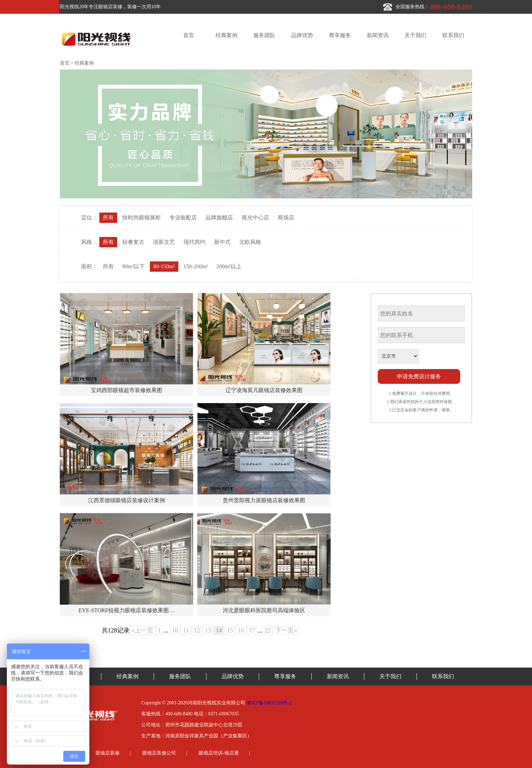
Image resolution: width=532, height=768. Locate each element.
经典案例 (226, 35)
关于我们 (415, 35)
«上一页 (142, 630)
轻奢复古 (133, 242)
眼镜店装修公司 (159, 753)
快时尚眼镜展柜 (142, 218)
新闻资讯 (378, 35)
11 (186, 630)
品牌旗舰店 (219, 218)
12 (197, 630)
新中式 (222, 242)
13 (208, 630)
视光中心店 (255, 218)
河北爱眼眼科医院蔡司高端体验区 (264, 610)
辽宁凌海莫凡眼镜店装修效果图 (264, 390)
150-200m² (196, 266)
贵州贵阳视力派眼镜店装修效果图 (264, 500)
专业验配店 (183, 218)
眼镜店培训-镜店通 (219, 753)
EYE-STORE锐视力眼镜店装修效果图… (127, 610)
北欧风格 (250, 242)
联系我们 (453, 35)
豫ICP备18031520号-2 (269, 703)
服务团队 (264, 35)
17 (252, 630)
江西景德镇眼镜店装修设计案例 (126, 500)
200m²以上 (229, 266)
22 (267, 630)
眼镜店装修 (108, 753)
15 (230, 630)
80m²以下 (134, 266)
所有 (108, 218)
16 (241, 630)
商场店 (286, 218)
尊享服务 (340, 35)
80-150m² (164, 266)
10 (175, 630)
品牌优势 (302, 35)
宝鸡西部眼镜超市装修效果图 (126, 390)
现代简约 (195, 242)
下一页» (286, 630)
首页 (189, 35)
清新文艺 (164, 242)
